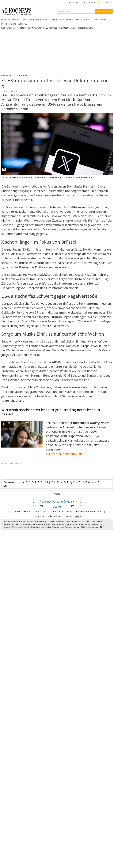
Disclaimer (39, 516)
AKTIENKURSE (14, 20)
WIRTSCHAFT (35, 20)
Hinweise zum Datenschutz (89, 511)
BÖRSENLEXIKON (89, 2)
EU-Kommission (8, 76)
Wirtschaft (36, 28)
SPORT (54, 20)
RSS (100, 2)
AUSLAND (95, 20)
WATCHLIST (109, 2)
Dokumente (22, 76)
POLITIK (46, 20)
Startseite (25, 28)
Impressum (41, 511)
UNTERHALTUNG (66, 20)
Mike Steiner (54, 516)
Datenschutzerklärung (61, 511)
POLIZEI (104, 20)
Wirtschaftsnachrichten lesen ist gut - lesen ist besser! (51, 412)
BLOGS (79, 2)
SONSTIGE (22, 24)
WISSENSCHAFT (82, 20)
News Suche (102, 11)
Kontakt (28, 511)
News (18, 511)
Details (84, 527)
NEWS (4, 20)
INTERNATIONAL (9, 24)
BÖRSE (25, 20)
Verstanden (93, 527)
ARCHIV (71, 2)
